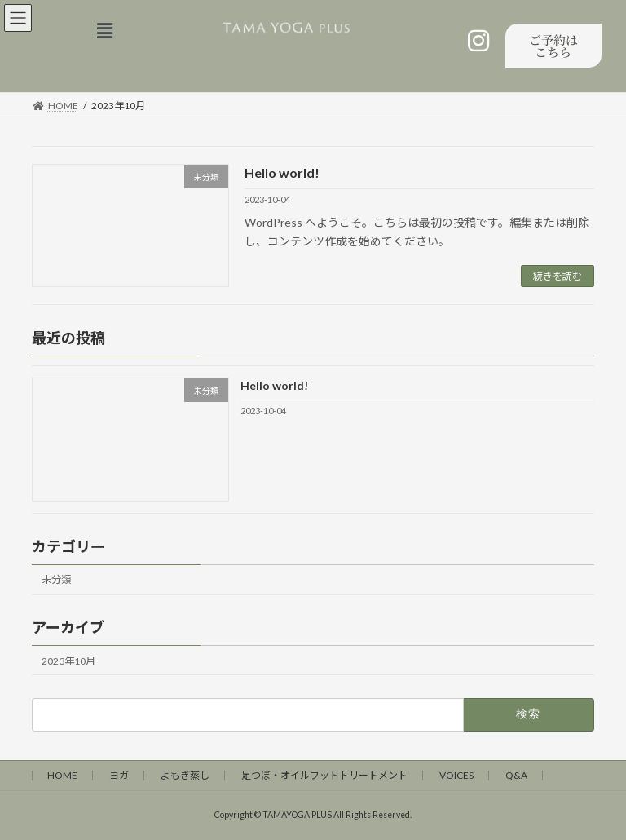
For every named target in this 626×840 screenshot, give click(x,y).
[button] (108, 31)
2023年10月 (68, 661)
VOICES (456, 775)
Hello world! (282, 172)
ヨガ (119, 775)
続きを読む (558, 276)
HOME (62, 775)
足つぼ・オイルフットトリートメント (324, 775)
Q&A (516, 775)
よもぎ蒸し (185, 775)
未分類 (56, 580)
